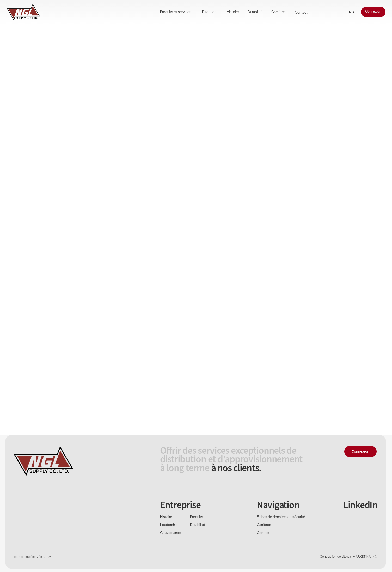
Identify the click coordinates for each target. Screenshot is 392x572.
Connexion (373, 12)
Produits (197, 517)
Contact (301, 13)
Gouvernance (170, 533)
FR (349, 12)
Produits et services (176, 12)
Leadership (169, 525)
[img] (23, 12)
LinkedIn (360, 505)
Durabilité (255, 12)
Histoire (233, 12)
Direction (209, 12)
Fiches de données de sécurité (281, 517)
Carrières (278, 12)
